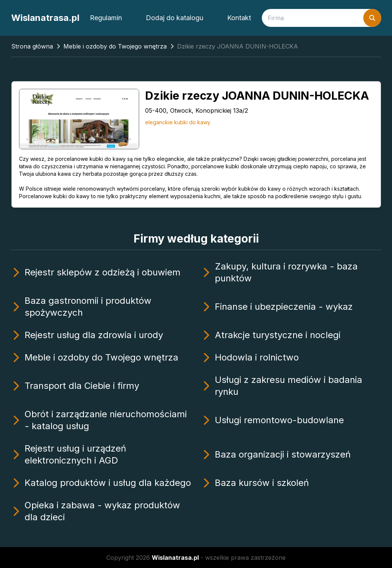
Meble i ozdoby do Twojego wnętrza (115, 46)
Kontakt (239, 18)
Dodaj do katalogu (175, 18)
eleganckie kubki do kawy (178, 122)
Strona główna (32, 46)
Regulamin (106, 18)
